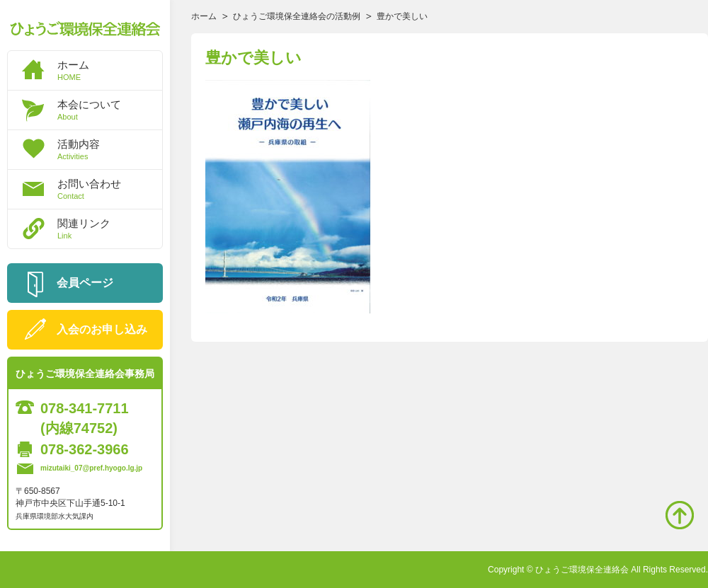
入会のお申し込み (102, 329)
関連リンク (110, 229)
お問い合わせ (110, 189)
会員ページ (85, 283)
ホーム (110, 70)
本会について (110, 110)
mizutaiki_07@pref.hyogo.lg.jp (91, 468)
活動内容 (110, 149)
